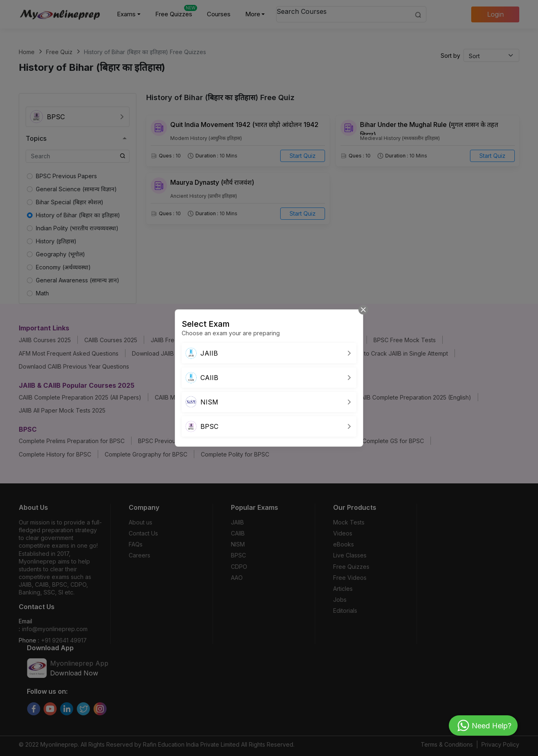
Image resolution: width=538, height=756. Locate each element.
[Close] (363, 310)
